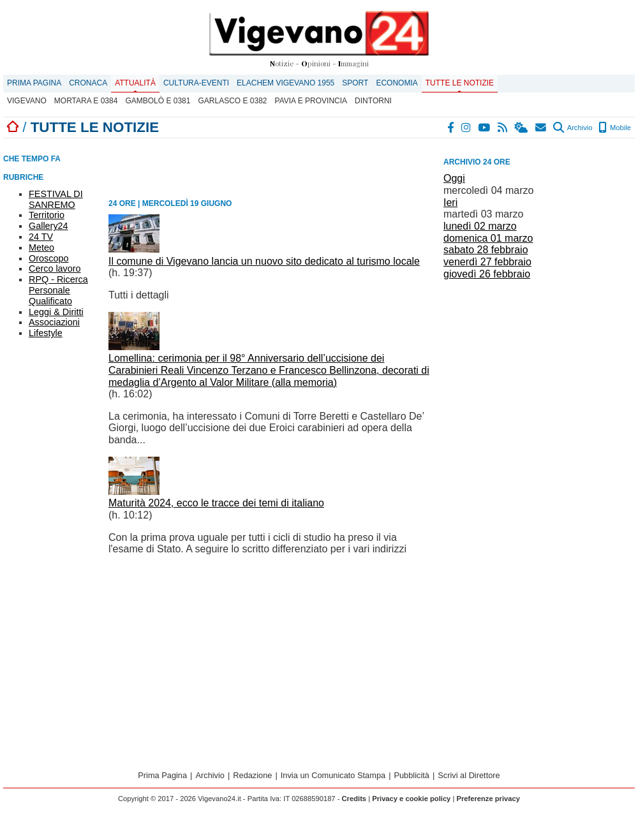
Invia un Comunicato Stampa (333, 775)
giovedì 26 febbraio (487, 274)
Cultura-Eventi (196, 83)
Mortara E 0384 (86, 101)
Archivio (573, 128)
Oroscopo (48, 258)
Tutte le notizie (460, 83)
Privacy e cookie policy (411, 799)
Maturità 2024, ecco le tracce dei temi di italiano (216, 503)
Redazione (252, 775)
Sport (355, 83)
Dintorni (373, 101)
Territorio (47, 215)
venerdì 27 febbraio (487, 262)
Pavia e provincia (311, 101)
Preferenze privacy (488, 799)
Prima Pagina (34, 83)
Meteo (41, 247)
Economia (397, 83)
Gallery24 (48, 226)
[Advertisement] (522, 357)
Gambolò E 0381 (158, 101)
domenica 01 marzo (488, 238)
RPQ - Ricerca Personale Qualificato (58, 290)
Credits (354, 799)
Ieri (450, 203)
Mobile (615, 128)
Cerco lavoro (55, 269)
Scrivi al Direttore (469, 775)
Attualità (135, 83)
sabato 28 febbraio (486, 250)
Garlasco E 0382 (232, 101)
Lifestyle (46, 333)
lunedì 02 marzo (480, 226)
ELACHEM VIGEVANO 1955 (286, 83)
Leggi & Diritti (56, 312)
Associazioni (54, 322)
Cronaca (88, 83)
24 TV (41, 237)
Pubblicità (412, 775)
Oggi (454, 178)
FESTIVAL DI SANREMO (56, 199)
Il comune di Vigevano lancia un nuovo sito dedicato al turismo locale (264, 261)
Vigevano (27, 101)
